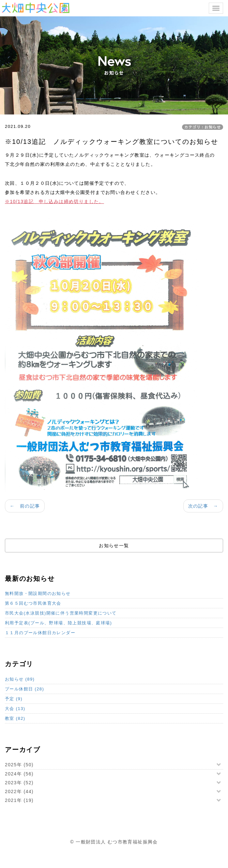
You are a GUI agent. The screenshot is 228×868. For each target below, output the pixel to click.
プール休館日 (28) (24, 689)
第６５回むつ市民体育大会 (33, 603)
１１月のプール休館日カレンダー (40, 633)
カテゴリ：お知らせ (203, 127)
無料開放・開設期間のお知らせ (38, 593)
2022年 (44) (19, 791)
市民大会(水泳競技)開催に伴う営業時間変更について (61, 613)
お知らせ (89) (20, 679)
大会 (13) (15, 709)
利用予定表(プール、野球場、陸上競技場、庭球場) (58, 623)
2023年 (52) (19, 783)
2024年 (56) (19, 774)
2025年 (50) (19, 765)
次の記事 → (203, 506)
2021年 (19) (19, 800)
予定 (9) (14, 699)
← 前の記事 (25, 506)
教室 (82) (15, 718)
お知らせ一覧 (114, 546)
